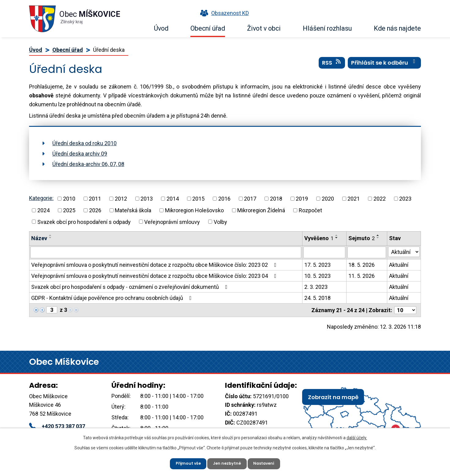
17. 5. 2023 (317, 265)
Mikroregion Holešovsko (194, 210)
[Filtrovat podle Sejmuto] (367, 252)
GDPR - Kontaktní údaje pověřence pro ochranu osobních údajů (113, 298)
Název (39, 238)
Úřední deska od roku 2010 (84, 143)
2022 (380, 199)
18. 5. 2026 (362, 265)
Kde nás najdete (397, 28)
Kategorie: (41, 198)
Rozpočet (310, 210)
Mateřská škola (133, 210)
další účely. (357, 436)
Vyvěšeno (319, 238)
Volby (220, 222)
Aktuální (399, 265)
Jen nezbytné (227, 462)
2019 (302, 199)
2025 (69, 210)
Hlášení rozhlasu (327, 28)
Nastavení (268, 462)
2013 (147, 199)
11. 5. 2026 (362, 276)
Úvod (161, 28)
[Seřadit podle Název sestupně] (51, 238)
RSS (332, 67)
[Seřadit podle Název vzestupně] (51, 235)
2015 (198, 199)
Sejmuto (362, 238)
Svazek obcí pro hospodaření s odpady (84, 222)
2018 (276, 199)
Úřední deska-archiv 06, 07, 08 (88, 164)
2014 (173, 199)
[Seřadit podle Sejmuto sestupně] (378, 238)
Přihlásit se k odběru (384, 67)
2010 (69, 199)
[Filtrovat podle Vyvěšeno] (324, 252)
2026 (95, 210)
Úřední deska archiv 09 (80, 154)
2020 (328, 199)
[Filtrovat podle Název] (166, 252)
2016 (224, 199)
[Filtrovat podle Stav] (404, 252)
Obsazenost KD (223, 13)
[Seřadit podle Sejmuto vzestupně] (378, 235)
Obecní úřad (208, 28)
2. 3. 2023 (316, 287)
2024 (43, 210)
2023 (405, 199)
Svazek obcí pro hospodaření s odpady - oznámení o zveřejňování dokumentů (131, 287)
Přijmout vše (185, 462)
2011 (95, 199)
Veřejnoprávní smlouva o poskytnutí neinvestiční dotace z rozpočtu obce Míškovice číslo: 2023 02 (155, 265)
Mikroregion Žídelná (261, 210)
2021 (354, 199)
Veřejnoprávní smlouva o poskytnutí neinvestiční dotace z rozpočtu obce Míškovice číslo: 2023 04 (155, 276)
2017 (250, 199)
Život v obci (264, 28)
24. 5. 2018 (317, 298)
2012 (121, 199)
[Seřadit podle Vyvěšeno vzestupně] (337, 235)
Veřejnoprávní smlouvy (172, 222)
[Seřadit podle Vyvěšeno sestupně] (337, 238)
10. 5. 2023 (317, 276)
